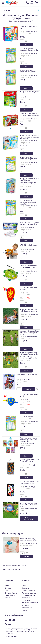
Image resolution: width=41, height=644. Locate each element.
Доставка (25, 588)
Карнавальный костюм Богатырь (15, 566)
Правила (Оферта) (29, 590)
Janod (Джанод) (30, 465)
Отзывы (8, 598)
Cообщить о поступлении (29, 519)
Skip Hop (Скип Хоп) (32, 543)
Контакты (8, 588)
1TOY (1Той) (25, 380)
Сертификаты (10, 595)
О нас (7, 590)
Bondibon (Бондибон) (31, 32)
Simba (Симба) (29, 227)
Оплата (25, 586)
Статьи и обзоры (11, 593)
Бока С (27, 293)
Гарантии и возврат (29, 593)
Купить (26, 45)
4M (25, 97)
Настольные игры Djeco (12, 570)
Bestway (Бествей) (31, 336)
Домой (7, 586)
